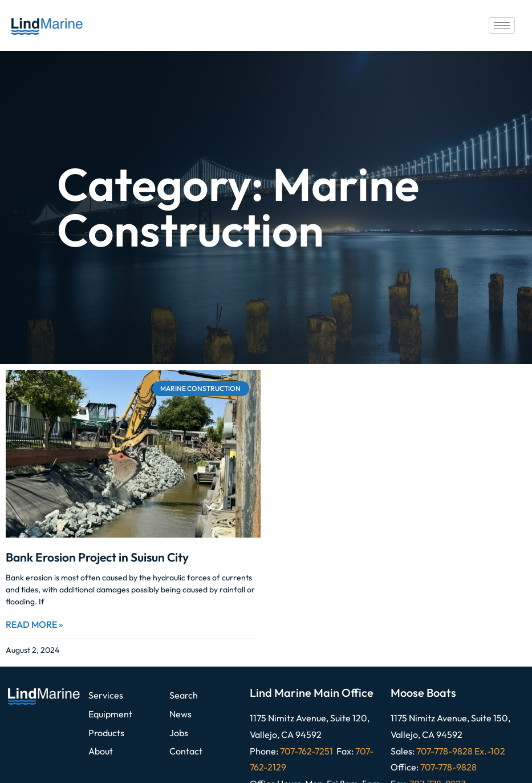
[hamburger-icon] (502, 25)
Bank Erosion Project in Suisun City (97, 557)
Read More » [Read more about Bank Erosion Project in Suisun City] (34, 624)
